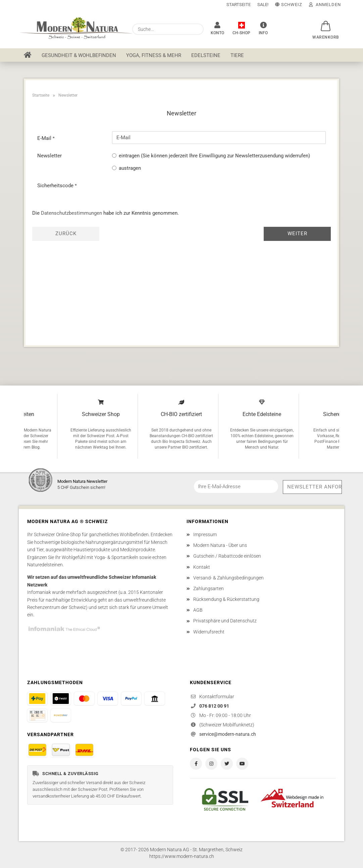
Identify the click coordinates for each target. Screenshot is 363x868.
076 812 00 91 (214, 706)
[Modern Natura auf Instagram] (211, 764)
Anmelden (325, 5)
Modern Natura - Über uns (220, 545)
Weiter (297, 234)
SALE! (263, 5)
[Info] (263, 29)
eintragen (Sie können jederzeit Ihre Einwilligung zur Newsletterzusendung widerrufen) (214, 156)
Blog (36, 447)
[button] (326, 22)
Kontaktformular (217, 697)
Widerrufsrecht (209, 632)
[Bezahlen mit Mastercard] (84, 699)
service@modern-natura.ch (228, 734)
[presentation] (163, 192)
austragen (130, 168)
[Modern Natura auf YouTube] (242, 764)
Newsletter (49, 156)
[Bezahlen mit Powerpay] (61, 715)
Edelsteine (206, 55)
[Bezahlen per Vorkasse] (155, 699)
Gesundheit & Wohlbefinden (79, 55)
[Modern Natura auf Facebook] (196, 764)
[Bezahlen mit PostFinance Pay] (37, 699)
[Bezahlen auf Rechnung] (37, 715)
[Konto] (217, 29)
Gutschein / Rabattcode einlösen (227, 556)
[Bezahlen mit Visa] (108, 699)
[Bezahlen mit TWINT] (61, 699)
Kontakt (202, 567)
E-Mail (45, 138)
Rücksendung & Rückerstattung (226, 599)
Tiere (237, 55)
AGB (198, 610)
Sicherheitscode (56, 186)
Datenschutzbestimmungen (71, 213)
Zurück (66, 234)
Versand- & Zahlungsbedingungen (228, 578)
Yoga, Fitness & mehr (154, 55)
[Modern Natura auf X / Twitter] (227, 764)
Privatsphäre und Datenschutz (225, 621)
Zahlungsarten (209, 589)
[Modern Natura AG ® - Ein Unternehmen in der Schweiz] (241, 29)
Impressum (205, 534)
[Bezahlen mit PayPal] (131, 699)
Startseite (239, 5)
